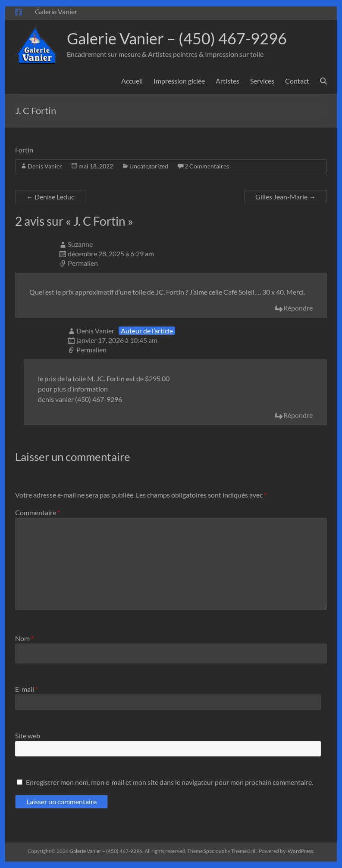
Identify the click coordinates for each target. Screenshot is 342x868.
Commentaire (38, 512)
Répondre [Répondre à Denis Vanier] (298, 415)
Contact (297, 81)
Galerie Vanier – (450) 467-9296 (177, 38)
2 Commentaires (207, 166)
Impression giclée (179, 81)
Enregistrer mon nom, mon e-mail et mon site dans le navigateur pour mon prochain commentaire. (169, 782)
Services (262, 81)
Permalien (83, 263)
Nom (24, 638)
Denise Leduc (50, 197)
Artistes (227, 81)
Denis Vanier (45, 166)
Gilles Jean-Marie (286, 197)
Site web (28, 736)
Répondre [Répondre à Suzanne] (298, 308)
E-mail (27, 689)
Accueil (132, 81)
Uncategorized (149, 166)
